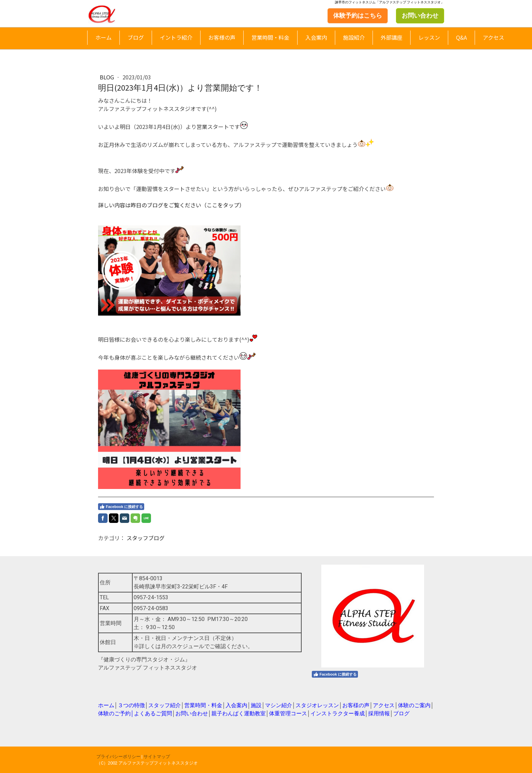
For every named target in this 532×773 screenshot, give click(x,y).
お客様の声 (222, 37)
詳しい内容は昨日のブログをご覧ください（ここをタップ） (171, 205)
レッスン (429, 37)
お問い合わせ (420, 16)
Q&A (461, 37)
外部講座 (392, 37)
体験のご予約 (114, 713)
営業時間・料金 (270, 37)
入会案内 (316, 37)
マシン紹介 (279, 705)
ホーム (103, 37)
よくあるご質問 (153, 713)
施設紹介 (354, 37)
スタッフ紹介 (165, 705)
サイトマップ (157, 757)
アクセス (493, 37)
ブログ (136, 37)
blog (108, 77)
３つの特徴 (131, 705)
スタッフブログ (146, 538)
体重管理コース (288, 713)
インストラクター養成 (338, 713)
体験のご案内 (414, 705)
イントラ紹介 (176, 37)
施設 (256, 705)
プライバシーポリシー (118, 757)
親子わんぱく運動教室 (239, 713)
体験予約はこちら (358, 16)
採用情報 (379, 713)
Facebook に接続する (121, 507)
